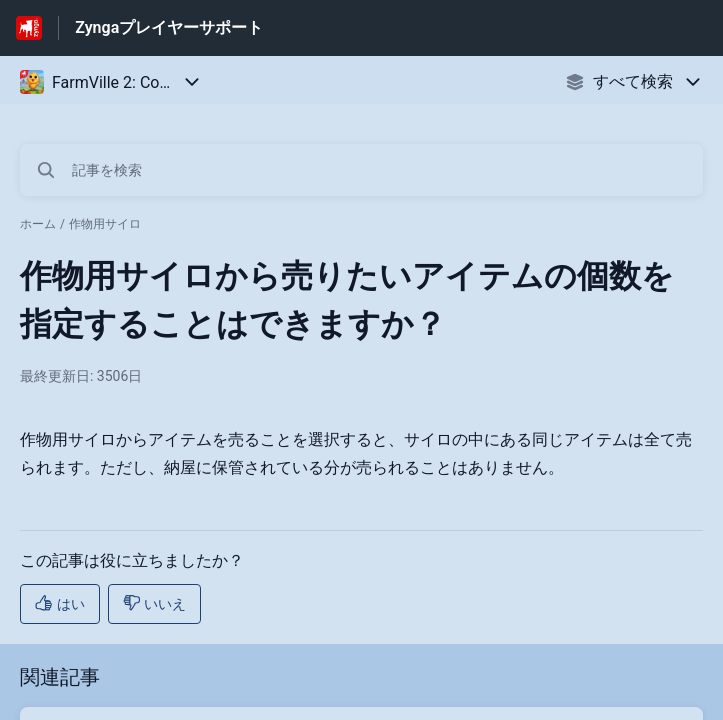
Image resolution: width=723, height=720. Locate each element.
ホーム (38, 224)
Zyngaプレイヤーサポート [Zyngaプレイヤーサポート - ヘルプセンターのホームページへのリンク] (169, 27)
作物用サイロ (105, 224)
